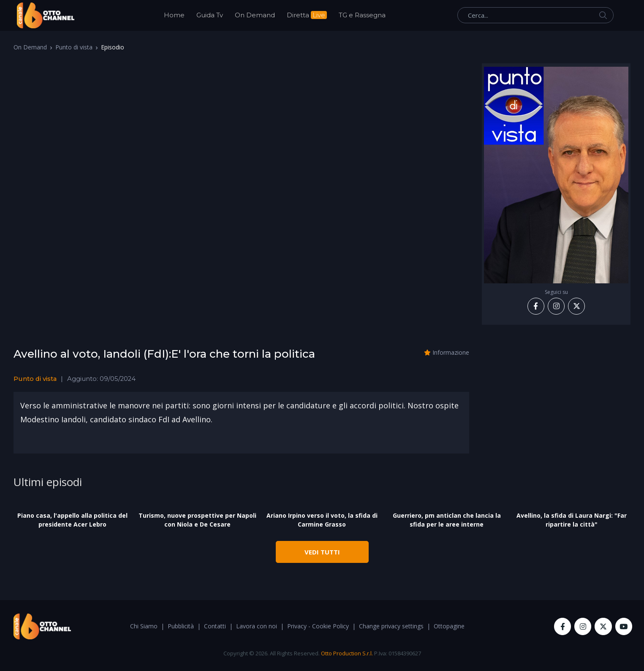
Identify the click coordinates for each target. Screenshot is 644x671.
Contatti (215, 626)
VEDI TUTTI (322, 552)
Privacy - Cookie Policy (318, 626)
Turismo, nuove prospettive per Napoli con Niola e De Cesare (197, 520)
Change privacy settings (391, 626)
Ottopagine (449, 626)
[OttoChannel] (46, 15)
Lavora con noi (257, 626)
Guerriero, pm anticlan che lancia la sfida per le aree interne (447, 520)
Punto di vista (74, 47)
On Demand (255, 15)
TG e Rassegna (362, 15)
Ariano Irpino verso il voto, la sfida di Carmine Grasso (322, 520)
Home (174, 15)
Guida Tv (210, 15)
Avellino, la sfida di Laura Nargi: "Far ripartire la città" (572, 520)
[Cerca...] (535, 15)
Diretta (307, 15)
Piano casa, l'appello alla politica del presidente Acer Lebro (72, 520)
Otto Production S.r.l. (347, 653)
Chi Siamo (144, 626)
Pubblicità (181, 626)
